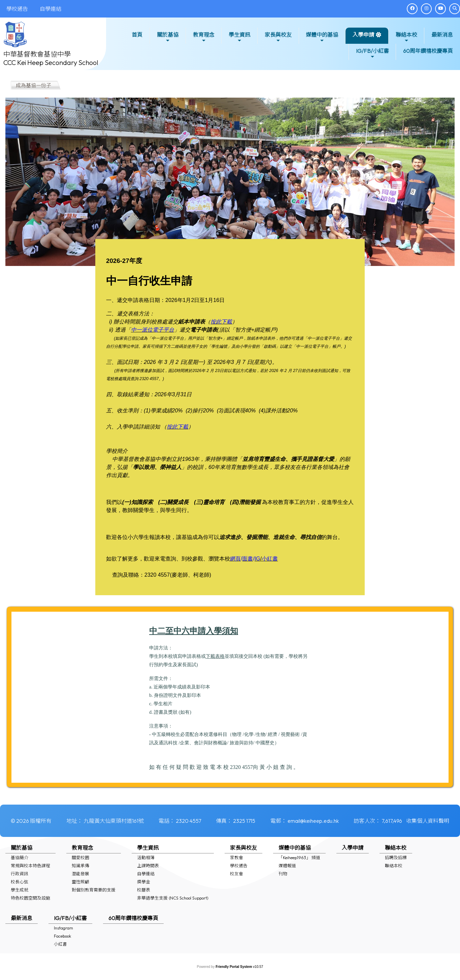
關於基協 (168, 37)
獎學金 (144, 882)
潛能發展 (80, 874)
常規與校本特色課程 (30, 866)
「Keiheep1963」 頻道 (299, 857)
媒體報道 (287, 866)
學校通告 (239, 866)
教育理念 (204, 37)
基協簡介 (20, 857)
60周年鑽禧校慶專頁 (428, 51)
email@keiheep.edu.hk (313, 821)
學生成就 (20, 890)
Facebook (62, 936)
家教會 (237, 857)
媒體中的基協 (322, 37)
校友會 (237, 874)
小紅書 (60, 944)
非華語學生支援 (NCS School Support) (173, 898)
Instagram (63, 928)
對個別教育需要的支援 (94, 890)
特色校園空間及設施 (30, 898)
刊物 (283, 874)
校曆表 (144, 890)
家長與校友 (278, 37)
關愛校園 (80, 857)
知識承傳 (80, 866)
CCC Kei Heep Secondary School (51, 62)
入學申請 (363, 35)
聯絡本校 (406, 37)
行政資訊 (20, 874)
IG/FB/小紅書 (372, 53)
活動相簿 (146, 857)
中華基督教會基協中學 (37, 54)
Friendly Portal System (234, 967)
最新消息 (442, 35)
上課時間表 (148, 866)
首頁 (137, 35)
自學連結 (146, 874)
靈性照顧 (80, 882)
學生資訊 (239, 37)
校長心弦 (20, 882)
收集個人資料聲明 (428, 821)
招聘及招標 (396, 857)
